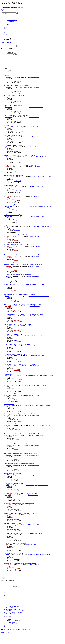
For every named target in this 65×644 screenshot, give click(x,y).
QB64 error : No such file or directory (14, 484)
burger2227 (8, 167)
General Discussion (34, 77)
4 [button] (4, 60)
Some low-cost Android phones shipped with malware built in (20, 503)
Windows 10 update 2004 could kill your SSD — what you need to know (23, 265)
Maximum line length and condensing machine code (17, 205)
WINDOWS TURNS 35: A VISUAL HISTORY (16, 245)
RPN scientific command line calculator (14, 96)
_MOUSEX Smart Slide (10, 394)
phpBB (9, 629)
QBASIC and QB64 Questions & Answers (40, 157)
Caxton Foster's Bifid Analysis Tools (13, 424)
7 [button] (4, 64)
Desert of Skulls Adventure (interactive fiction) (16, 115)
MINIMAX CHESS (9, 125)
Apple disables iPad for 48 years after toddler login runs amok (20, 364)
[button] (4, 51)
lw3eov (7, 296)
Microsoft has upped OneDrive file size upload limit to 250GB (20, 195)
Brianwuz (8, 555)
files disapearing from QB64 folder (13, 474)
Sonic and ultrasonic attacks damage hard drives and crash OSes (20, 493)
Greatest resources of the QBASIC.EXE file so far (17, 344)
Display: (7, 575)
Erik (7, 276)
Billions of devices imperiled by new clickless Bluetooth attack (20, 563)
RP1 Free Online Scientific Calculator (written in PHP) (18, 86)
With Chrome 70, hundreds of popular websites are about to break (21, 454)
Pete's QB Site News (30, 545)
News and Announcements (35, 97)
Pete (7, 545)
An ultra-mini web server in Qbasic (13, 215)
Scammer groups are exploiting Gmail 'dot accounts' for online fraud (22, 414)
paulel (7, 475)
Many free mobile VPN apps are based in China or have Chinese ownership (23, 444)
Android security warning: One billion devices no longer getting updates (22, 304)
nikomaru (8, 405)
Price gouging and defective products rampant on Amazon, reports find (22, 255)
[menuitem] (12, 20)
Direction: (32, 575)
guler (7, 385)
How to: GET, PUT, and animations (13, 145)
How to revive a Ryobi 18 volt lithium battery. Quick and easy (20, 165)
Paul (7, 336)
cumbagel (8, 525)
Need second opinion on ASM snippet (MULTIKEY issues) (19, 155)
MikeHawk (9, 147)
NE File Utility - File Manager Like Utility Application (18, 275)
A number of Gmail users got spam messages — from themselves (21, 513)
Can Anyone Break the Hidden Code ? (14, 135)
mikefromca (9, 177)
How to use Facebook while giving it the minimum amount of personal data (23, 533)
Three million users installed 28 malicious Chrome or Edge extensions (22, 235)
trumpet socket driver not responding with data (16, 225)
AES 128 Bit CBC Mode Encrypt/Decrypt (15, 553)
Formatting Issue (8, 374)
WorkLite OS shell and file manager (13, 106)
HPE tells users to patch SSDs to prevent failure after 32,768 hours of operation (24, 314)
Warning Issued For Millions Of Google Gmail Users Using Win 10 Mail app (24, 285)
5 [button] (4, 62)
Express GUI (7, 76)
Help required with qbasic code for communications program (20, 295)
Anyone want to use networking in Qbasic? (15, 354)
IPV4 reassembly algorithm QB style (13, 175)
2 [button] (4, 57)
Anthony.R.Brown (11, 127)
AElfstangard (9, 425)
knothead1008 (10, 376)
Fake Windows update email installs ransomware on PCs (18, 324)
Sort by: (19, 575)
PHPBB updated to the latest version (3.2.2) (15, 543)
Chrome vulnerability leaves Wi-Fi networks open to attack (19, 464)
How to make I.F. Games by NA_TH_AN (15, 334)
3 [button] (4, 59)
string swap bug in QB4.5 (10, 185)
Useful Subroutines (9, 404)
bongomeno (9, 77)
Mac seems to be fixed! (10, 384)
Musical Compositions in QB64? (12, 523)
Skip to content (5, 10)
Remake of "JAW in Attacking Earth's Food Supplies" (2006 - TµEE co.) (23, 434)
